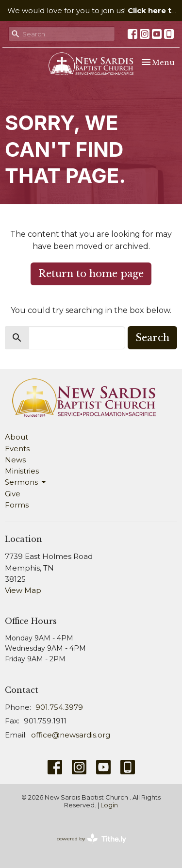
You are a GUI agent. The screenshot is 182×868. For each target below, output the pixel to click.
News (15, 460)
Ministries (22, 471)
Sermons (26, 482)
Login (109, 805)
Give (13, 494)
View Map (23, 590)
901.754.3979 (59, 707)
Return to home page (91, 274)
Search (152, 338)
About (17, 437)
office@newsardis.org (71, 735)
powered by (91, 839)
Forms (17, 505)
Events (17, 449)
